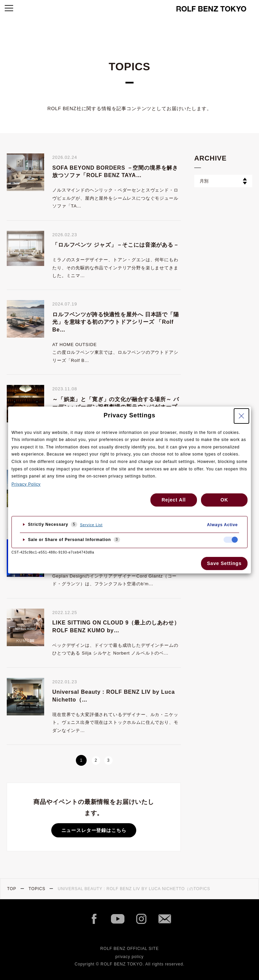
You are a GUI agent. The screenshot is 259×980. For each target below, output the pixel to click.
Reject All (174, 500)
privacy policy (129, 957)
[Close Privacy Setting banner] (241, 416)
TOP (12, 889)
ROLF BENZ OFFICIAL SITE (129, 949)
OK (224, 500)
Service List (91, 525)
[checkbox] (231, 540)
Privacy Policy (26, 484)
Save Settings (224, 563)
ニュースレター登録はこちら (94, 830)
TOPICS (37, 889)
